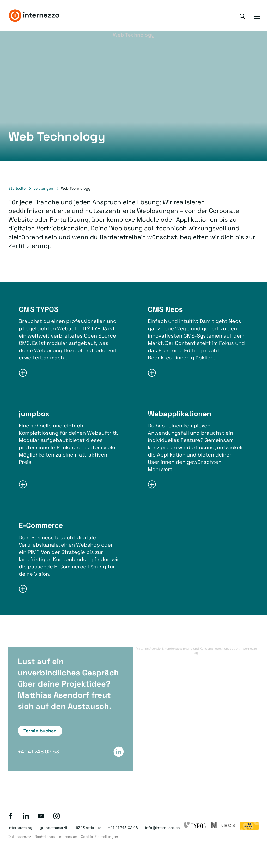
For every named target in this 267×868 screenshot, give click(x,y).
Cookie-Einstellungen (99, 837)
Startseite (17, 188)
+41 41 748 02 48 (123, 828)
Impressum (68, 837)
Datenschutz (20, 837)
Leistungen (43, 188)
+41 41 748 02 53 (38, 752)
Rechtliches (45, 837)
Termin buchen (40, 731)
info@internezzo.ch (163, 828)
